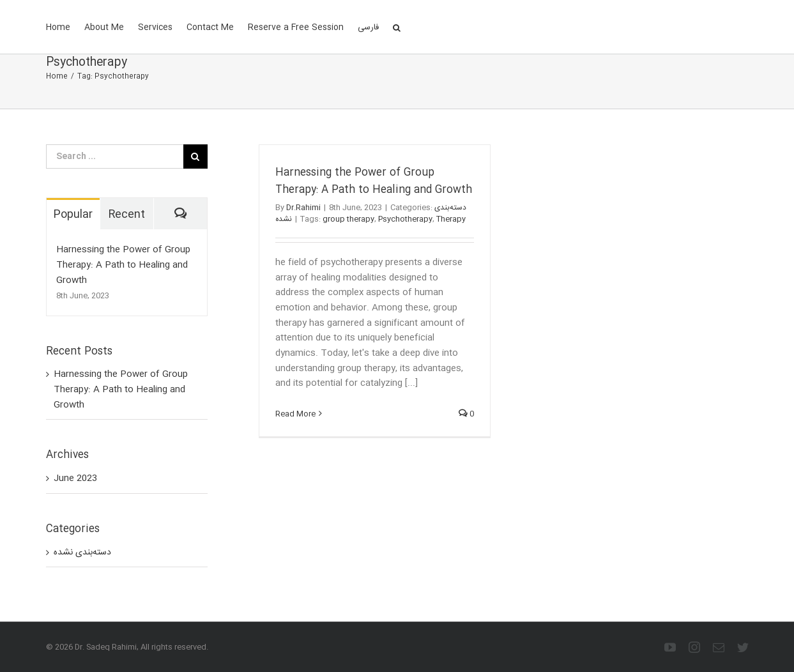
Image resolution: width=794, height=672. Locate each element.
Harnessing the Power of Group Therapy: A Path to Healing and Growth (374, 181)
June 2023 (75, 478)
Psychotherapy (405, 219)
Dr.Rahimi (303, 208)
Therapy (451, 219)
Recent (126, 215)
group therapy (348, 219)
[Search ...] (115, 157)
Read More (295, 414)
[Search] (397, 27)
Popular (73, 215)
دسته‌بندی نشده (82, 553)
